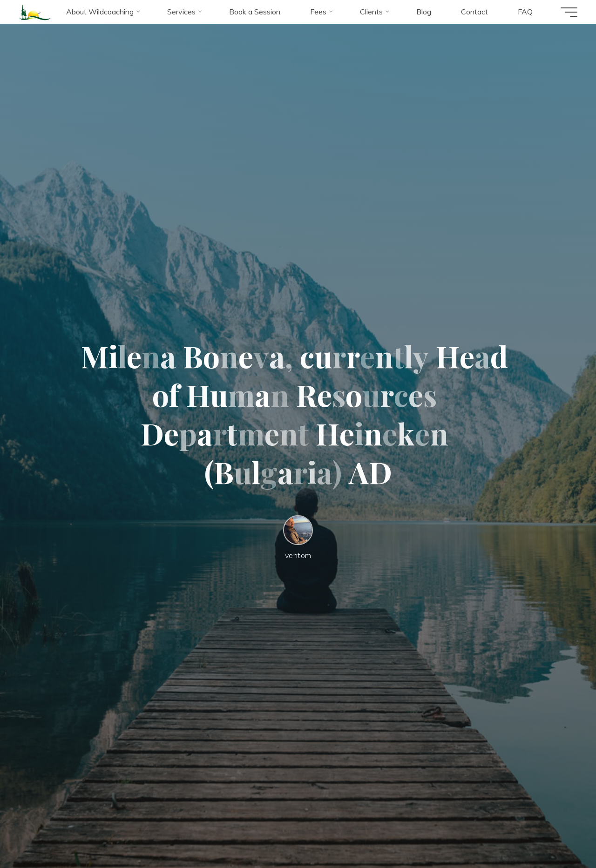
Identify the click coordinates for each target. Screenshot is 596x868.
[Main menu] (569, 12)
